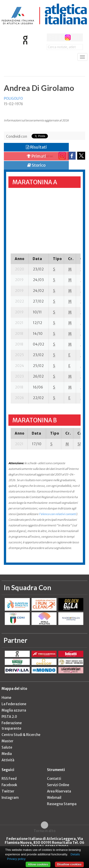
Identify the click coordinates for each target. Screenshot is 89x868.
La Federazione (14, 704)
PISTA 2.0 (9, 717)
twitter (59, 37)
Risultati (36, 147)
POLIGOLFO (13, 98)
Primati (36, 156)
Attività (8, 760)
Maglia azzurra (14, 710)
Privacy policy (16, 859)
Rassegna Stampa (62, 804)
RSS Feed (9, 779)
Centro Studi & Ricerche (21, 735)
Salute (7, 747)
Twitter (8, 791)
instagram (68, 37)
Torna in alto (45, 831)
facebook (51, 37)
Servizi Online (58, 785)
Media (7, 754)
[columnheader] (20, 259)
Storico (36, 165)
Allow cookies (38, 864)
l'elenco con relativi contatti (57, 514)
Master (7, 741)
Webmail (54, 798)
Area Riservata (59, 791)
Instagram (10, 798)
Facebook (9, 785)
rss (76, 37)
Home (6, 698)
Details (75, 854)
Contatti (54, 779)
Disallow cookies (69, 864)
